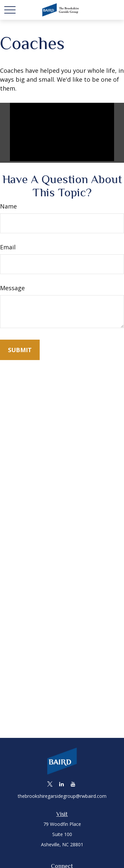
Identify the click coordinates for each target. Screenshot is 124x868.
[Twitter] (50, 784)
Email (8, 247)
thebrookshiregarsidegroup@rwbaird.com (62, 796)
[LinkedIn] (61, 784)
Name (8, 206)
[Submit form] (20, 350)
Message (12, 288)
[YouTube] (73, 784)
